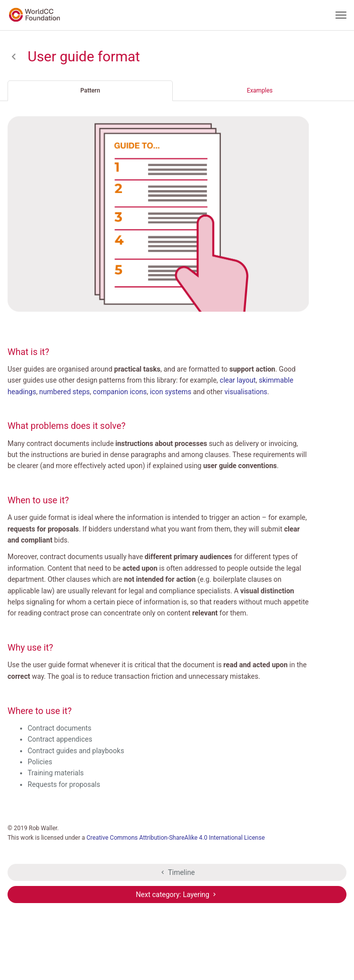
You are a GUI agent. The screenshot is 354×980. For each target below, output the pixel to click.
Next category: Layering (177, 895)
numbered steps (65, 392)
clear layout (238, 380)
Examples (260, 91)
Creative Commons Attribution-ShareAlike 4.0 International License (175, 838)
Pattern (90, 91)
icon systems (170, 392)
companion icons (120, 392)
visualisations (246, 392)
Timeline (177, 872)
